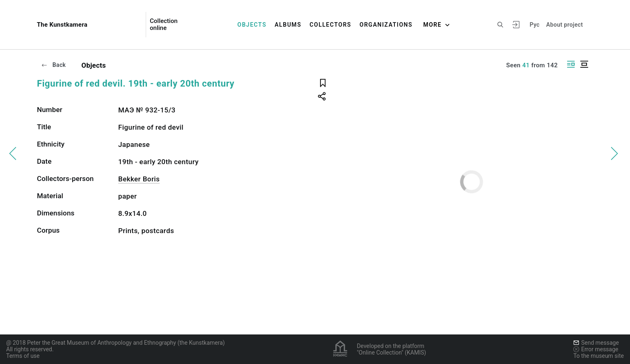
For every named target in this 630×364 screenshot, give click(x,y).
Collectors (330, 25)
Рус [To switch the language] (534, 25)
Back (53, 65)
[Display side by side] (571, 64)
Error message (596, 349)
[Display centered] (584, 64)
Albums (288, 25)
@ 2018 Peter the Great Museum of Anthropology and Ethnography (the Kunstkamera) (116, 343)
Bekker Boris (139, 179)
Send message (596, 343)
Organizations (386, 25)
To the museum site (599, 356)
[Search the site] (500, 25)
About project (565, 25)
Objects (252, 25)
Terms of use (23, 356)
